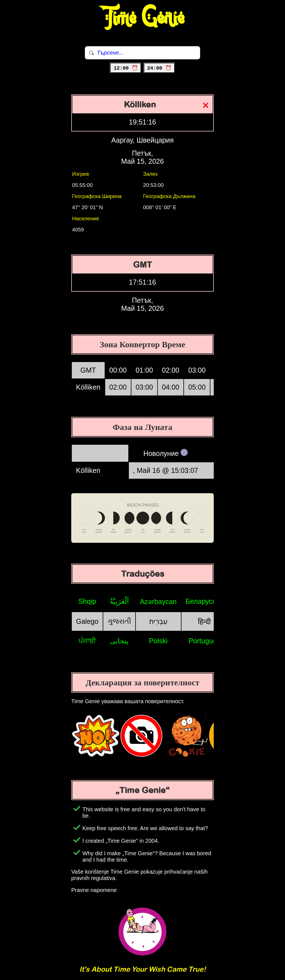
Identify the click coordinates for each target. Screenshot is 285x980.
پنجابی (119, 641)
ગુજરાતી (119, 621)
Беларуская (204, 601)
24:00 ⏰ (159, 68)
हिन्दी (204, 622)
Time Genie (143, 18)
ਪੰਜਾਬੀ (87, 641)
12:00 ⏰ (126, 68)
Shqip (87, 601)
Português (204, 641)
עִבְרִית (158, 621)
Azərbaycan (158, 602)
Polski (158, 641)
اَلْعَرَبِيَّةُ (119, 601)
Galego (87, 621)
